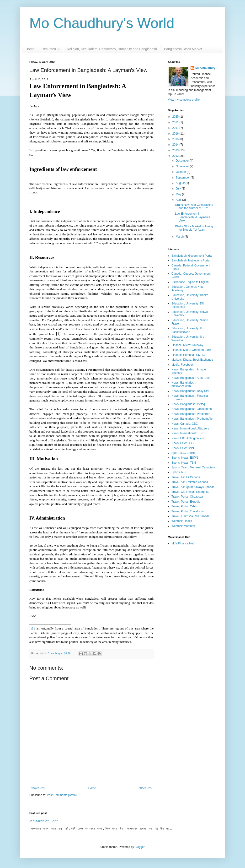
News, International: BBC (187, 433)
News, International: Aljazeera (190, 429)
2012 (176, 156)
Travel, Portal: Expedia (186, 502)
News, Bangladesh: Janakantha (192, 409)
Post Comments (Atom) (62, 795)
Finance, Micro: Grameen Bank (191, 350)
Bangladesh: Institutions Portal (191, 260)
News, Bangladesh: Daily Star (190, 391)
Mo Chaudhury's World (102, 23)
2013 (176, 150)
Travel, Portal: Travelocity (188, 511)
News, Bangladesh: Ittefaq (188, 404)
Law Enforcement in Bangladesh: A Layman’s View (192, 217)
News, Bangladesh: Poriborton (191, 414)
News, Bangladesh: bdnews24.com (184, 384)
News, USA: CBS (183, 443)
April (179, 200)
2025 (176, 117)
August (181, 183)
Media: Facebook (182, 365)
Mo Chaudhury (205, 68)
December (183, 161)
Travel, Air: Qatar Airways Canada (193, 487)
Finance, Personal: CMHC (188, 355)
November (183, 166)
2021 (176, 122)
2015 (176, 139)
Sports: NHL (179, 472)
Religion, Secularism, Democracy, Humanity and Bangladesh (112, 49)
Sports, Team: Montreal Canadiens (194, 467)
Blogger (140, 847)
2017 (176, 128)
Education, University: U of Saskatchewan (188, 330)
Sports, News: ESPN (185, 458)
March (180, 237)
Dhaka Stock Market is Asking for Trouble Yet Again (194, 228)
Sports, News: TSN (184, 463)
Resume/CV (51, 49)
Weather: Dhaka (182, 521)
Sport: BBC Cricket (184, 453)
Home (30, 49)
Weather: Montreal (183, 526)
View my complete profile (184, 100)
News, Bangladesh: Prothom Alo (192, 419)
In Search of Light (44, 821)
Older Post (146, 788)
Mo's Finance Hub (183, 543)
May (179, 194)
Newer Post (38, 788)
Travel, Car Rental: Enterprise (190, 492)
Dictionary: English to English (190, 282)
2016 (176, 134)
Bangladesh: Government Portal (192, 256)
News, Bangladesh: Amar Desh (191, 378)
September (183, 178)
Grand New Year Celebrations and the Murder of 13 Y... (194, 206)
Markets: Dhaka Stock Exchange (192, 360)
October (181, 172)
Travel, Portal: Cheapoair (187, 497)
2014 (176, 145)
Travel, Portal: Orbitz (185, 506)
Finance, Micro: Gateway (187, 345)
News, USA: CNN (183, 448)
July (179, 189)
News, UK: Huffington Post (188, 438)
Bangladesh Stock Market (183, 49)
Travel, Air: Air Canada (186, 477)
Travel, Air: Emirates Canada (190, 482)
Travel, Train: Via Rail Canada (190, 516)
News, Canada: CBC (185, 424)
